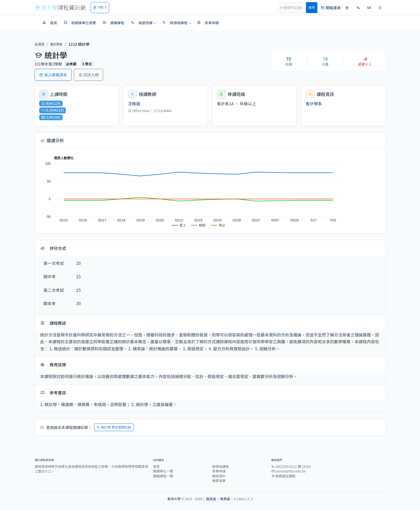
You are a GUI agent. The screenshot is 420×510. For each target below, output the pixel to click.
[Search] (295, 8)
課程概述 (53, 323)
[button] (143, 23)
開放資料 (219, 476)
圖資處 (211, 499)
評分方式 (53, 248)
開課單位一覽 (163, 471)
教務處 (225, 499)
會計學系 (56, 44)
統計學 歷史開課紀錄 (114, 427)
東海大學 (174, 499)
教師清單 (219, 481)
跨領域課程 (220, 466)
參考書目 (53, 393)
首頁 (39, 44)
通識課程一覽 (163, 476)
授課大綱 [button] (88, 75)
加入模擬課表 (53, 75)
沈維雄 (134, 103)
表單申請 (219, 471)
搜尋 (312, 7)
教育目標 (53, 365)
